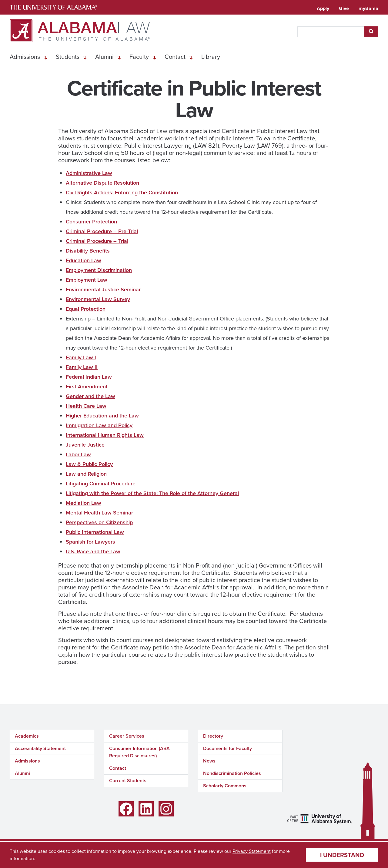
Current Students (128, 781)
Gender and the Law (90, 396)
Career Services (127, 736)
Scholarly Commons (225, 786)
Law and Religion (86, 474)
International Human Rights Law (105, 435)
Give (344, 8)
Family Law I (81, 357)
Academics (27, 736)
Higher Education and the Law (102, 416)
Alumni (104, 57)
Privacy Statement (252, 851)
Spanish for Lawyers (90, 542)
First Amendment (87, 387)
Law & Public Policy (89, 464)
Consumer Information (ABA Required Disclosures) (139, 752)
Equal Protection (86, 309)
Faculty (139, 57)
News (209, 761)
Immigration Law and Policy (99, 425)
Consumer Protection (91, 222)
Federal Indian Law (89, 377)
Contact (175, 57)
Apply (323, 8)
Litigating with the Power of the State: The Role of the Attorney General (152, 493)
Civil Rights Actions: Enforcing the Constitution (122, 193)
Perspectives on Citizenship (99, 522)
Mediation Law (84, 503)
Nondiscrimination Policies (232, 773)
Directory (213, 736)
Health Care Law (86, 406)
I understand (342, 855)
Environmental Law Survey (98, 299)
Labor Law (78, 454)
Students (68, 57)
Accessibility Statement (40, 748)
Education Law (84, 260)
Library (211, 57)
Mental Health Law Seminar (99, 513)
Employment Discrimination (99, 270)
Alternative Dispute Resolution (102, 183)
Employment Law (87, 280)
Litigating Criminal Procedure (101, 484)
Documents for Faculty (227, 748)
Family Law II (82, 367)
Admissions (25, 57)
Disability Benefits (88, 251)
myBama (368, 8)
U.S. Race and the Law (93, 551)
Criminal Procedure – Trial (97, 241)
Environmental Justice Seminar (103, 290)
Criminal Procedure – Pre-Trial (102, 231)
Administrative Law (89, 173)
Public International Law (95, 532)
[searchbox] (331, 32)
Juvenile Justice (85, 445)
